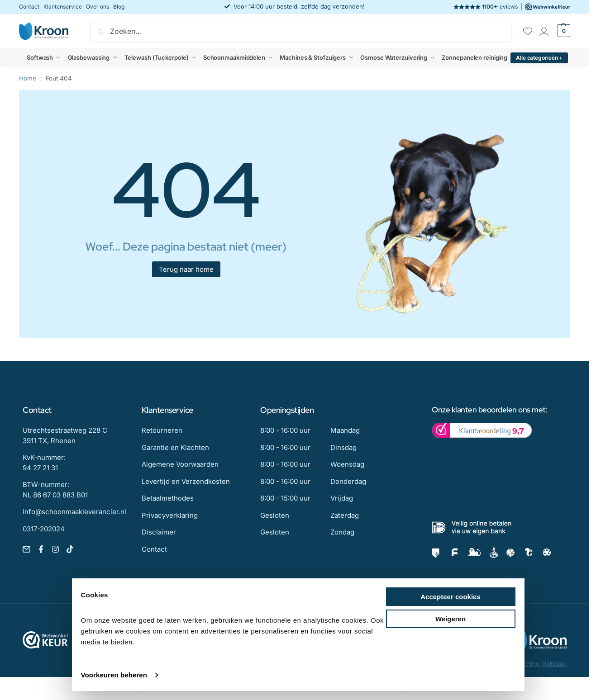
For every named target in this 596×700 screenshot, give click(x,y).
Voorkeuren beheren (114, 675)
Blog (119, 7)
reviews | (512, 7)
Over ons (98, 7)
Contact (29, 7)
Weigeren (451, 619)
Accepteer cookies (451, 597)
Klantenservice (63, 7)
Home (28, 78)
